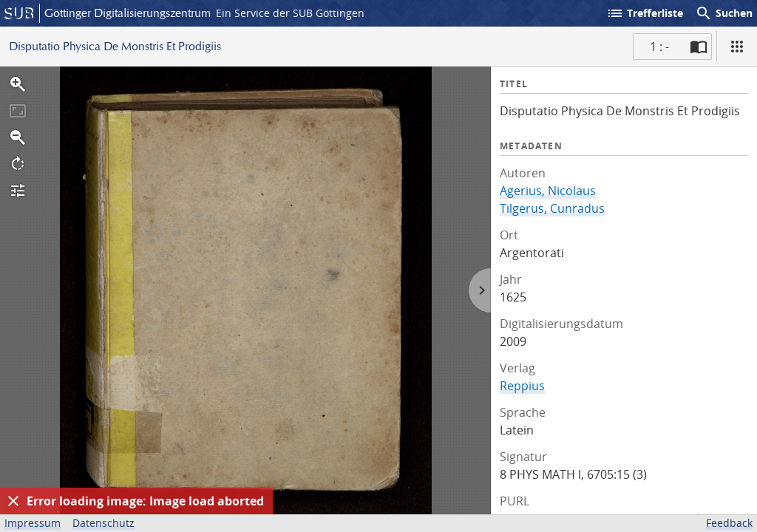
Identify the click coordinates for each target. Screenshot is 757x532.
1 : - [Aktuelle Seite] (659, 47)
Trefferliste (645, 13)
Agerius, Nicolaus (548, 191)
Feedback (729, 523)
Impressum (33, 523)
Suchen (724, 13)
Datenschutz (103, 523)
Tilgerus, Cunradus (552, 208)
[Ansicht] (737, 47)
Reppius (522, 386)
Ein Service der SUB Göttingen (290, 13)
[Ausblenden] (13, 501)
